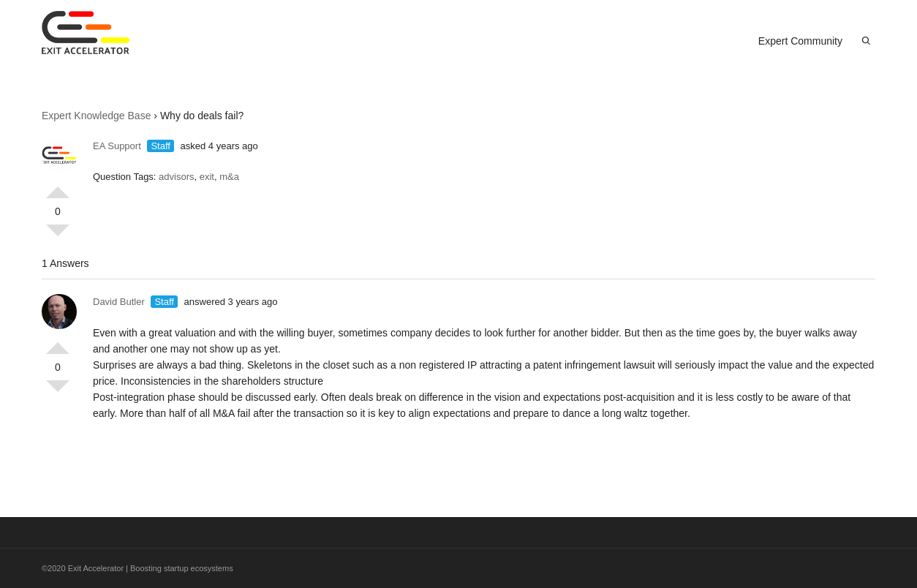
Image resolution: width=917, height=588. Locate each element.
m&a (229, 177)
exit (207, 177)
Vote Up (58, 186)
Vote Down (58, 236)
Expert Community (800, 41)
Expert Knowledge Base (96, 116)
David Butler (119, 302)
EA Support (117, 146)
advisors (176, 177)
